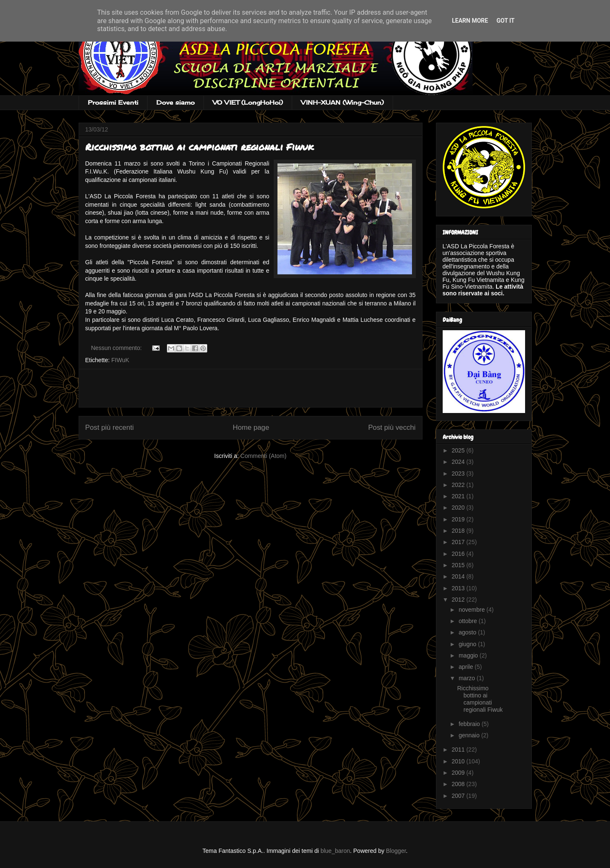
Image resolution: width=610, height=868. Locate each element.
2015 (459, 565)
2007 (459, 796)
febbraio (470, 724)
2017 (459, 542)
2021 (459, 496)
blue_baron (335, 851)
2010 (459, 761)
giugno (468, 644)
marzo (468, 678)
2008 (459, 784)
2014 (459, 576)
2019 (459, 519)
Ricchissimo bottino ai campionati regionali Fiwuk (199, 147)
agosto (468, 632)
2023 (459, 473)
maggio (469, 655)
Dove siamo (176, 102)
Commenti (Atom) (264, 456)
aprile (467, 667)
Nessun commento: (118, 348)
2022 (459, 485)
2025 (459, 450)
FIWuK (120, 360)
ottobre (469, 621)
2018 (459, 531)
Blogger (396, 851)
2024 (459, 462)
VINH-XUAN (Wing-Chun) (342, 102)
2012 (459, 600)
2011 (459, 750)
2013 (459, 588)
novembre (473, 610)
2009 (459, 773)
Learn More (470, 21)
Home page (251, 427)
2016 (459, 554)
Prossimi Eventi (113, 102)
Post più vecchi (392, 427)
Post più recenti (110, 427)
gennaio (470, 735)
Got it (506, 21)
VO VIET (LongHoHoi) (248, 102)
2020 (459, 508)
